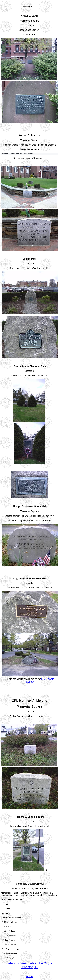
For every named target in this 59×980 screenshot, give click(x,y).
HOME (30, 977)
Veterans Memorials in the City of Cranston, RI (30, 965)
